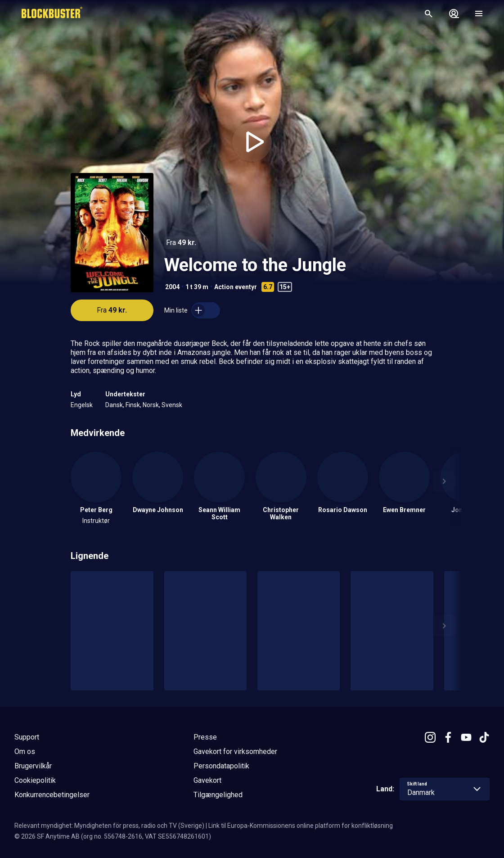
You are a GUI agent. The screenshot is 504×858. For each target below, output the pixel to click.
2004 (172, 287)
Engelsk (82, 405)
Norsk (151, 405)
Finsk (133, 405)
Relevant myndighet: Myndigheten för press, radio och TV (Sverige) (109, 826)
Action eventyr (236, 287)
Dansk (114, 405)
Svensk (172, 405)
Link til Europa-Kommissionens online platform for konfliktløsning (301, 826)
